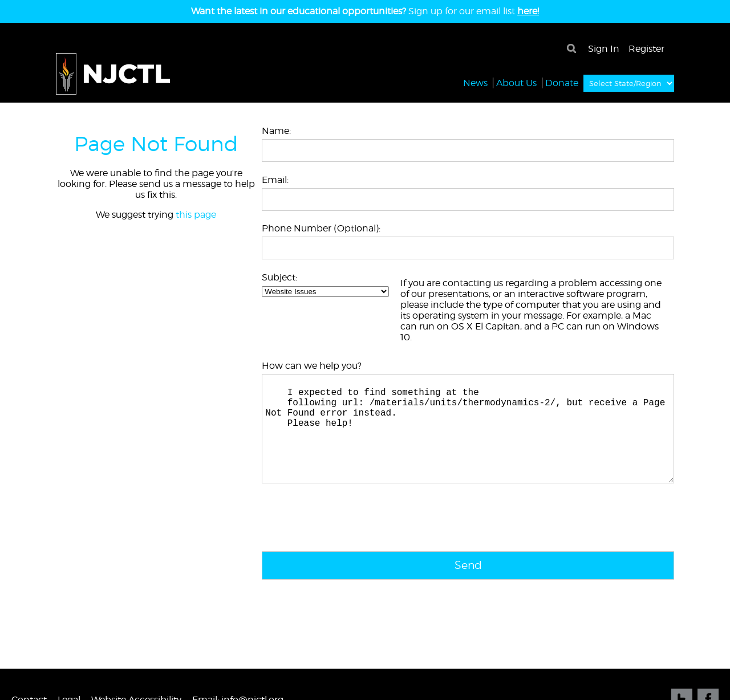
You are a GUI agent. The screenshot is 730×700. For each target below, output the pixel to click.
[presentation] (348, 543)
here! (528, 11)
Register (646, 49)
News (475, 82)
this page (196, 215)
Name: (276, 131)
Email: (275, 180)
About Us (516, 82)
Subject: (279, 277)
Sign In (604, 49)
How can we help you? (312, 366)
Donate (562, 82)
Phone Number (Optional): (321, 228)
